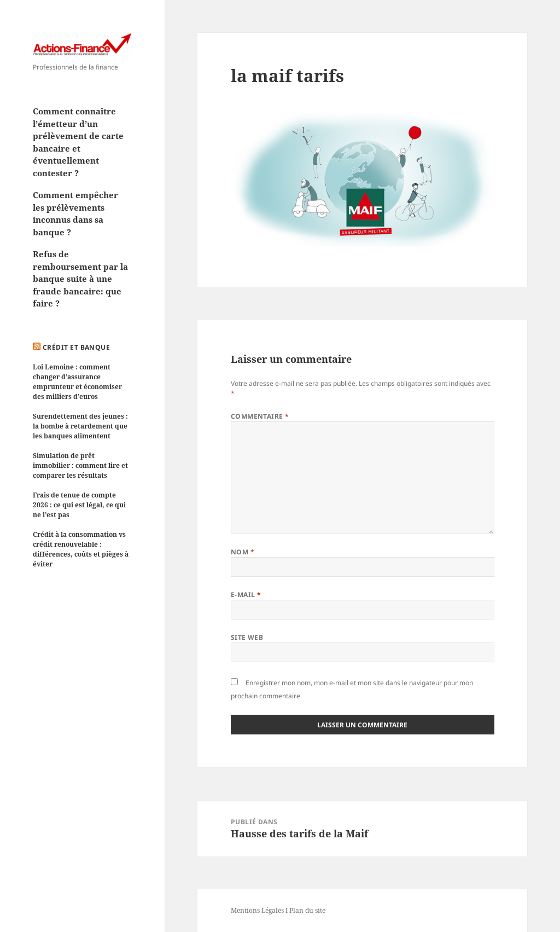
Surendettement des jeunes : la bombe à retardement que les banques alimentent (80, 426)
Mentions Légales (257, 910)
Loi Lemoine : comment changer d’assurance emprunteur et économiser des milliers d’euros (77, 382)
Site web (247, 637)
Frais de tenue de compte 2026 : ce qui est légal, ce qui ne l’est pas (79, 505)
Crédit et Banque (77, 347)
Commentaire (260, 416)
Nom (243, 552)
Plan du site (307, 910)
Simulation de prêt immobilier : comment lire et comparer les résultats (80, 465)
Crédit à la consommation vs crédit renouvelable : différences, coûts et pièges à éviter (81, 549)
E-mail (246, 595)
